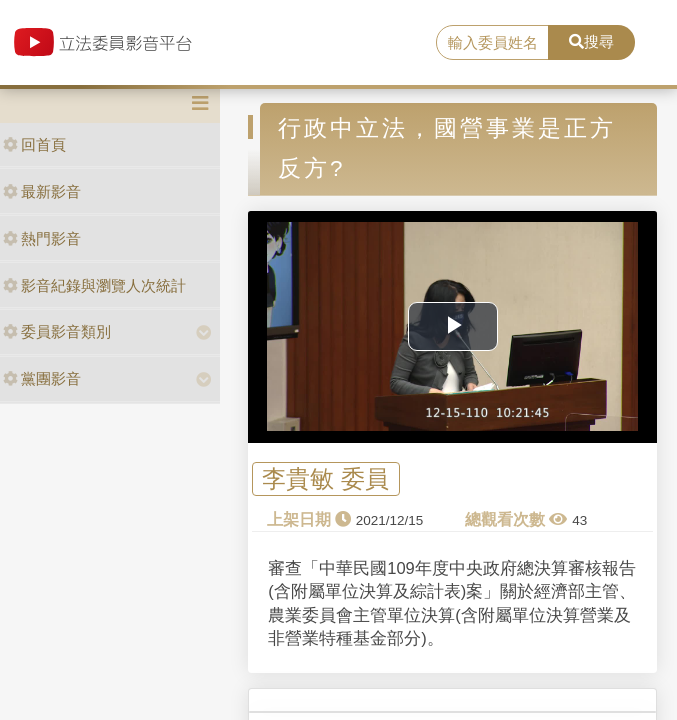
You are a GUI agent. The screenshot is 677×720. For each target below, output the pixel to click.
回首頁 (34, 144)
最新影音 (42, 191)
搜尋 (591, 41)
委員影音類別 (57, 331)
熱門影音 (42, 238)
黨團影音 (42, 378)
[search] (492, 43)
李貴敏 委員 (325, 478)
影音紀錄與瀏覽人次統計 (94, 285)
